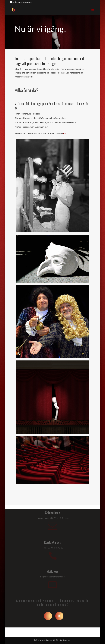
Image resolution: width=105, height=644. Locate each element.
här (65, 134)
